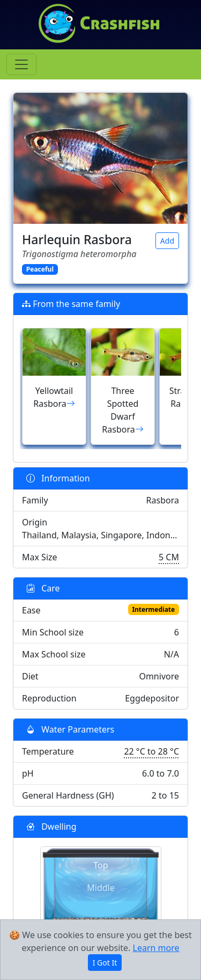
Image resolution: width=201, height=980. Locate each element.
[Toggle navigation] (21, 64)
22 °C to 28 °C (151, 751)
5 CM (169, 557)
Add (167, 241)
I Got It (105, 963)
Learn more (156, 948)
